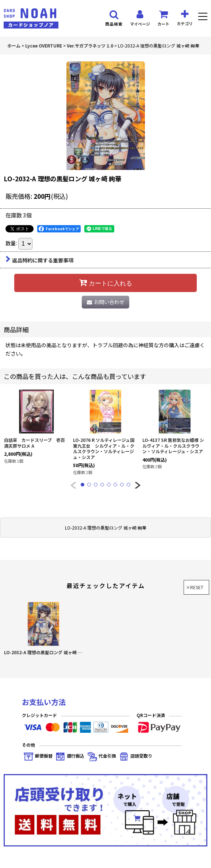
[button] (203, 17)
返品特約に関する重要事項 (39, 260)
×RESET (195, 587)
